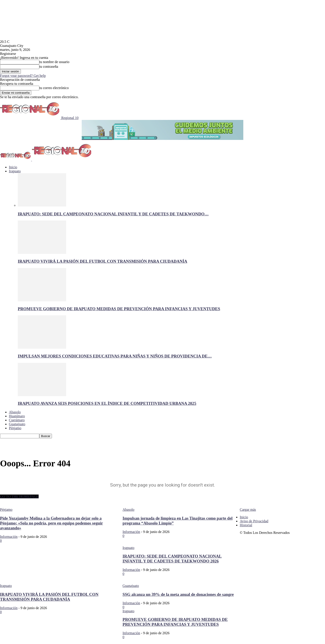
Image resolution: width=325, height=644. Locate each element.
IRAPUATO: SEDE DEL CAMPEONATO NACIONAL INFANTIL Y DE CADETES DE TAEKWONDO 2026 (172, 559)
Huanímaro (17, 416)
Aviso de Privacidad (254, 521)
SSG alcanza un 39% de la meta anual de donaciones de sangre (178, 594)
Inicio (13, 167)
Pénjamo (15, 428)
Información (9, 537)
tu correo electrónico (54, 88)
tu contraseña (49, 67)
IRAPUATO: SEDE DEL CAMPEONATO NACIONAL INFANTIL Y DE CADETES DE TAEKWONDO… (113, 214)
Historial (246, 525)
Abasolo (15, 412)
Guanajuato (17, 424)
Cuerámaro (17, 420)
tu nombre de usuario (54, 62)
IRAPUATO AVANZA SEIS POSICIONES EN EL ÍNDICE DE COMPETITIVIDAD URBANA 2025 (107, 403)
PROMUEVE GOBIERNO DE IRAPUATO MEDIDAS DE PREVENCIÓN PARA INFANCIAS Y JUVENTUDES (119, 309)
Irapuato (15, 171)
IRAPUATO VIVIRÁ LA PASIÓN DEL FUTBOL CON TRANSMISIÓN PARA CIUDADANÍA (102, 261)
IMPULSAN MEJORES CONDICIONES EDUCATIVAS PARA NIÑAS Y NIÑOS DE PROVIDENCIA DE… (115, 356)
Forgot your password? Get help (23, 76)
